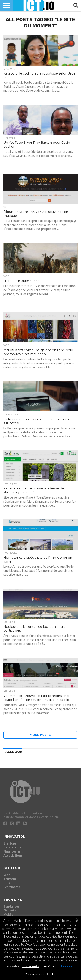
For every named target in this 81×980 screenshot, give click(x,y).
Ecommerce (12, 887)
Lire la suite (31, 966)
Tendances (11, 906)
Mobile (8, 914)
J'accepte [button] (66, 966)
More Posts (40, 735)
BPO (7, 883)
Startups (10, 843)
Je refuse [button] (49, 966)
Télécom (10, 879)
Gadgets (10, 910)
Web (7, 875)
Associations (13, 855)
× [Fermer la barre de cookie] (77, 919)
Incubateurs (12, 847)
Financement (13, 851)
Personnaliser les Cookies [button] (41, 974)
